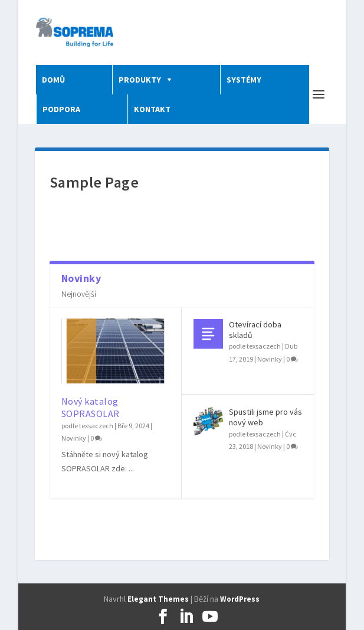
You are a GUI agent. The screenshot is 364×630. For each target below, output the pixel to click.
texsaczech (96, 426)
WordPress (240, 599)
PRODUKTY (140, 80)
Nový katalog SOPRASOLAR (91, 407)
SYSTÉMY (244, 80)
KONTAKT (152, 109)
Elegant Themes (158, 599)
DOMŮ (53, 80)
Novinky (74, 438)
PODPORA (61, 109)
